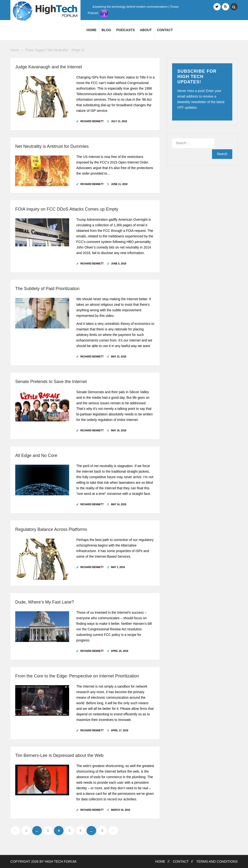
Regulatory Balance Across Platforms (51, 529)
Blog (106, 30)
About (146, 30)
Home (91, 30)
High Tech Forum (60, 862)
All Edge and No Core (36, 455)
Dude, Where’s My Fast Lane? (45, 602)
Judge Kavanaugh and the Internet (49, 67)
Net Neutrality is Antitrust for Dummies (52, 146)
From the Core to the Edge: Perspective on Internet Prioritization (77, 676)
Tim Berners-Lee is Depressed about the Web (59, 755)
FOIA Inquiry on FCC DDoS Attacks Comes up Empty (67, 209)
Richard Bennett (92, 121)
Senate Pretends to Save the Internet (51, 382)
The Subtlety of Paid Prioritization (47, 289)
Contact (165, 30)
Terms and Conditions (217, 862)
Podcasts (126, 30)
